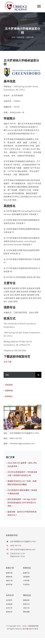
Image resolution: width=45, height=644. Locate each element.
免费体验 (9, 390)
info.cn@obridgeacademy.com (23, 549)
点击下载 (7, 362)
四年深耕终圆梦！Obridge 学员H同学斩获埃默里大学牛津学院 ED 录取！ (22, 503)
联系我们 (9, 396)
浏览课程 (9, 385)
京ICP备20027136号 (30, 629)
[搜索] (38, 375)
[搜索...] (19, 375)
